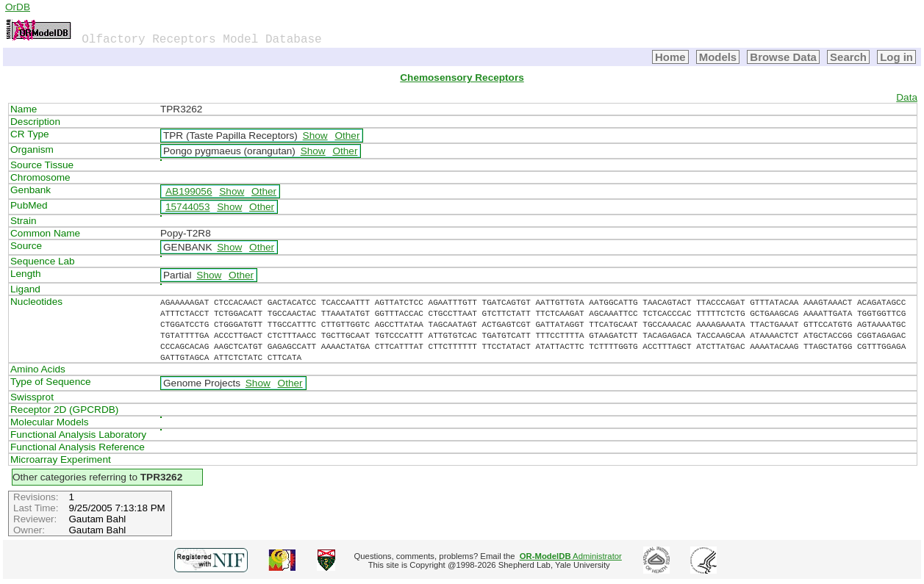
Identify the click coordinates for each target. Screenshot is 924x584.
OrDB (18, 7)
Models (718, 57)
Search (848, 57)
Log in (896, 57)
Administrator (571, 556)
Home (670, 57)
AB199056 (189, 191)
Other (347, 136)
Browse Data (783, 57)
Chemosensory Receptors (462, 77)
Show (315, 136)
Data (907, 97)
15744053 (187, 207)
